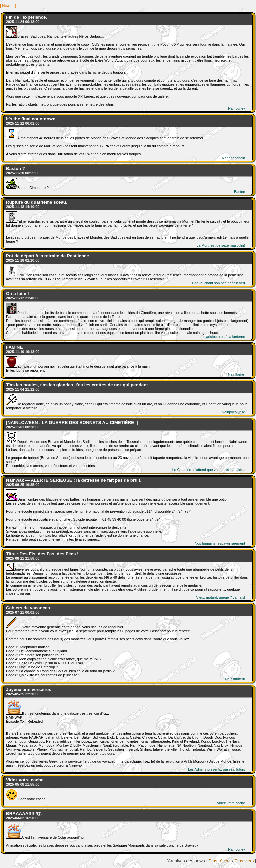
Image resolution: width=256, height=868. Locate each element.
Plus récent (220, 861)
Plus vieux (245, 861)
